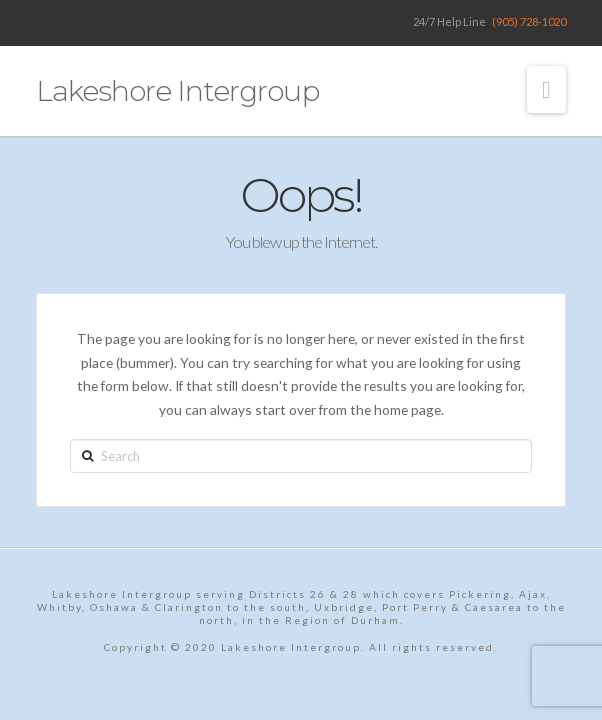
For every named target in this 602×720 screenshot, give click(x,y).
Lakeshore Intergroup (177, 91)
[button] (546, 89)
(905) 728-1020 (529, 21)
